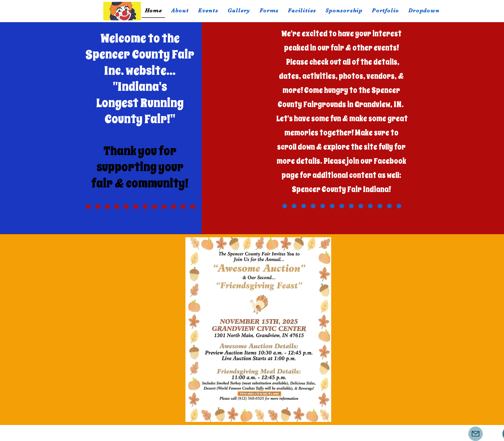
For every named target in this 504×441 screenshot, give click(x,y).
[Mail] (476, 434)
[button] (208, 11)
